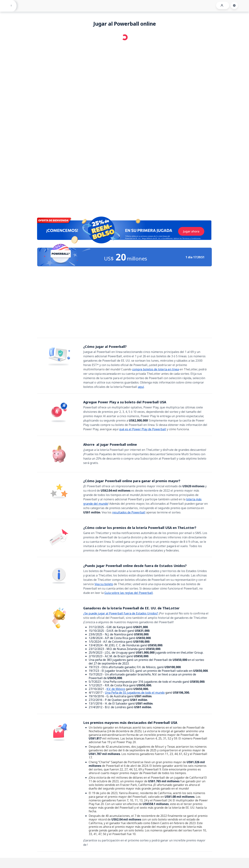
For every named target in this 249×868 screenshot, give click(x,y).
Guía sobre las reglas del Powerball (129, 593)
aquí (141, 387)
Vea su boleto (104, 584)
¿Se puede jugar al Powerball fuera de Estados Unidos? (121, 613)
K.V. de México (116, 689)
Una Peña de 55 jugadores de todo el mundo (135, 693)
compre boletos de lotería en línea (155, 369)
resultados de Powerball (129, 512)
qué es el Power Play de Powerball (143, 429)
